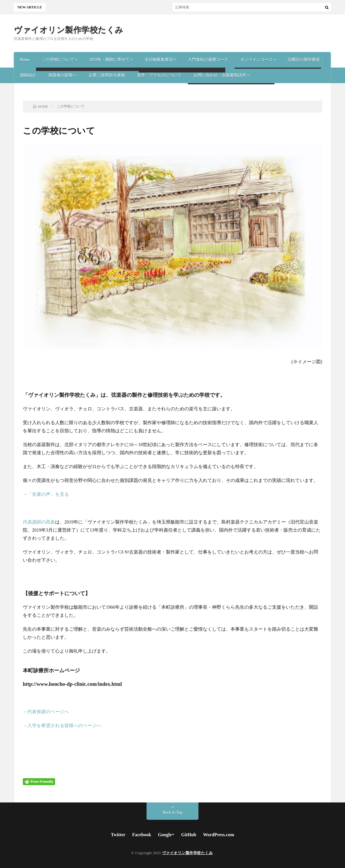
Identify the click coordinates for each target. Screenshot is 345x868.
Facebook (142, 835)
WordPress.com (219, 835)
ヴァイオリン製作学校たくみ (69, 30)
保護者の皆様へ (62, 75)
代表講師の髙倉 (39, 522)
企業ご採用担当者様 (107, 75)
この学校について (58, 60)
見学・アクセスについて (159, 75)
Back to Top (172, 812)
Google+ (166, 835)
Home (25, 60)
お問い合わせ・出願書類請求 (220, 75)
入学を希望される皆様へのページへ (64, 725)
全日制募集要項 (159, 60)
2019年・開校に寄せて (109, 60)
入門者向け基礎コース (208, 60)
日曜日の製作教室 (304, 60)
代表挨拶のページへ (48, 712)
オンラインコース (256, 60)
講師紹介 (28, 75)
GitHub (189, 835)
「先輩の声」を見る (48, 494)
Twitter (118, 835)
